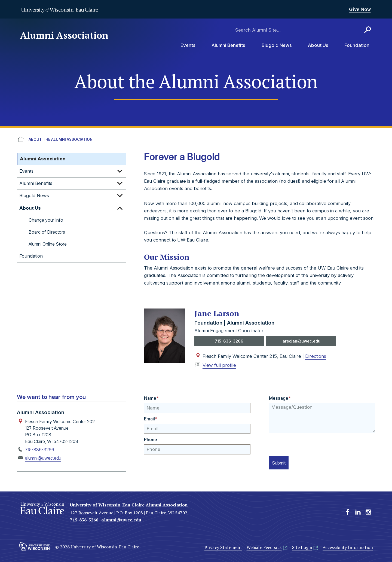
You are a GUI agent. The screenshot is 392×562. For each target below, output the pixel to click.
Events (188, 45)
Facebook (348, 512)
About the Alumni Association (61, 139)
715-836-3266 (229, 341)
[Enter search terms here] (297, 30)
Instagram (368, 512)
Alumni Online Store (48, 244)
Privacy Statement (223, 548)
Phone (151, 440)
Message (280, 399)
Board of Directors (47, 232)
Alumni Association (64, 36)
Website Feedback (264, 548)
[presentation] (310, 444)
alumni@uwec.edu (43, 459)
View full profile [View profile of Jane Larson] (219, 366)
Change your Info (46, 220)
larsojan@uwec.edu (301, 341)
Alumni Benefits (228, 45)
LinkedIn (358, 512)
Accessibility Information (348, 548)
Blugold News (277, 45)
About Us (318, 45)
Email (151, 419)
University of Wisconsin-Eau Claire (59, 10)
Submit (280, 463)
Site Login (302, 548)
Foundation (357, 45)
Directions (316, 356)
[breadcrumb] (196, 140)
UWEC (21, 140)
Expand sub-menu (120, 171)
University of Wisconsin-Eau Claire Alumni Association (129, 505)
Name (151, 399)
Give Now (360, 9)
